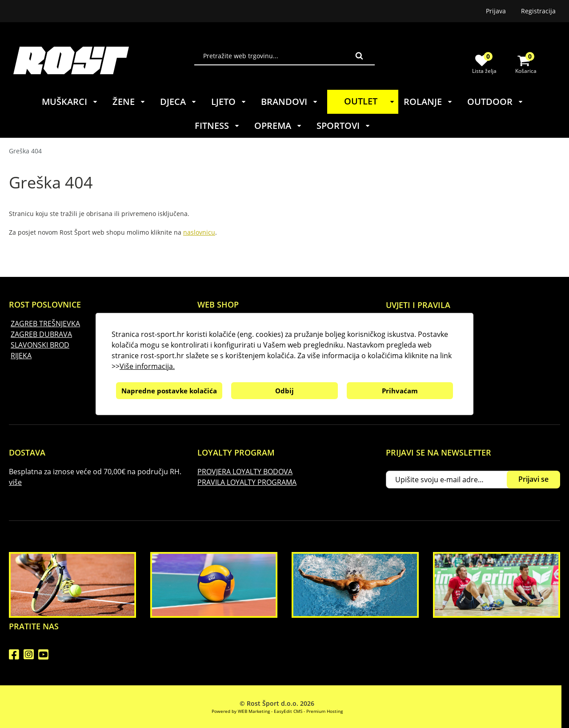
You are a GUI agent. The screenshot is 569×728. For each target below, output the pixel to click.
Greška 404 (25, 151)
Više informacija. (147, 366)
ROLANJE (428, 102)
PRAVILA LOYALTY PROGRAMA (247, 482)
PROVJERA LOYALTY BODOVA (245, 472)
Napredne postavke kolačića (169, 391)
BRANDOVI (290, 102)
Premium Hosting (325, 711)
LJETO (229, 102)
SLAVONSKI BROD (40, 345)
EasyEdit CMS (288, 711)
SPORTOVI (344, 126)
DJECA (178, 102)
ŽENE (129, 102)
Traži (359, 56)
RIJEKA (21, 356)
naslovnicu (199, 232)
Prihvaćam (400, 391)
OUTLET (371, 101)
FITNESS (217, 126)
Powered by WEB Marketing (241, 711)
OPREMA (278, 126)
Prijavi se (533, 479)
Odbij (284, 391)
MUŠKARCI (70, 102)
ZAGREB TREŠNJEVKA (45, 324)
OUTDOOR (495, 102)
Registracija (538, 11)
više (15, 482)
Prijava (496, 11)
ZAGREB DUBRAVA (41, 334)
